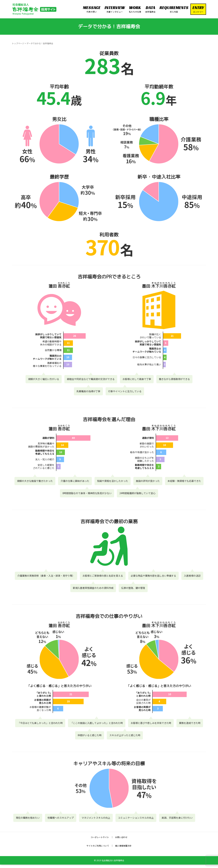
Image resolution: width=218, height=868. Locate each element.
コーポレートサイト (100, 837)
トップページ (18, 43)
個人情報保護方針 (123, 846)
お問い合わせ (121, 837)
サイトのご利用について (98, 846)
